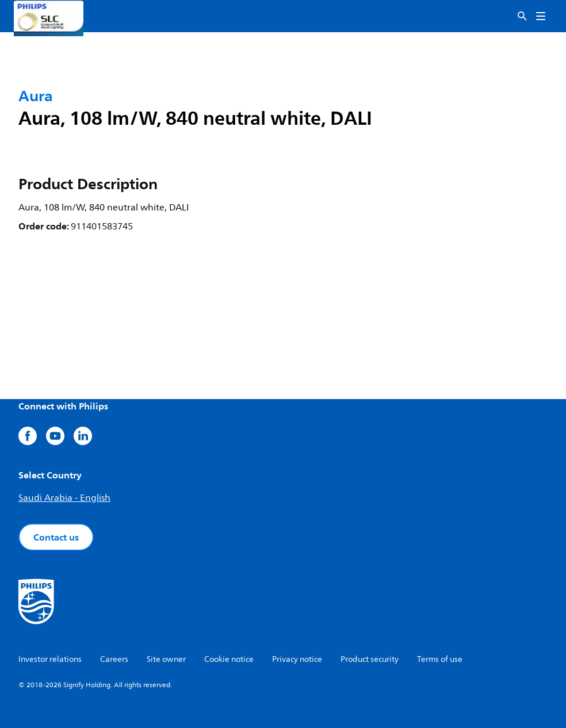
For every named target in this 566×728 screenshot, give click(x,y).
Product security (370, 659)
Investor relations (50, 659)
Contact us (56, 537)
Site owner (166, 659)
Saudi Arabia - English (64, 498)
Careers (114, 659)
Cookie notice (229, 659)
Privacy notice (297, 659)
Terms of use (440, 659)
